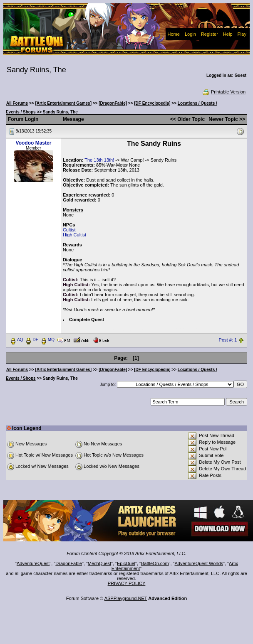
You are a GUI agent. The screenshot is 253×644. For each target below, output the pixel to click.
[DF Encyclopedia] (152, 103)
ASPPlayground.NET (126, 598)
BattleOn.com (155, 563)
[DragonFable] (113, 103)
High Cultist (74, 235)
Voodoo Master (34, 143)
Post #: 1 (228, 340)
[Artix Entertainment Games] (63, 103)
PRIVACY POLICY (127, 583)
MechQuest (99, 563)
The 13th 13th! (99, 160)
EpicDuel (126, 563)
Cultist (69, 230)
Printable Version (224, 92)
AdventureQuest (33, 563)
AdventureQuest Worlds (199, 563)
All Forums (17, 103)
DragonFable (69, 563)
